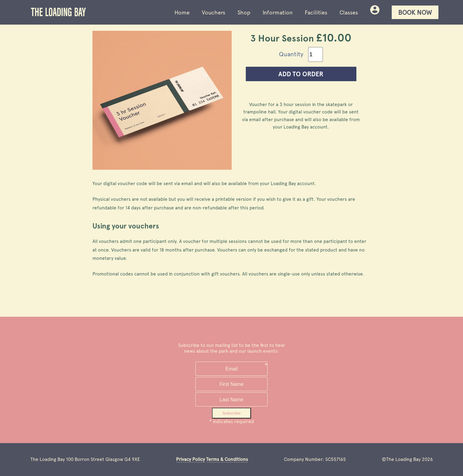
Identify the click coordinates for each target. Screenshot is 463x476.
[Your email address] (231, 369)
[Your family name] (231, 399)
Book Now (415, 12)
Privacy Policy (190, 459)
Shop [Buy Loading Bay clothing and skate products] (244, 12)
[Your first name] (231, 384)
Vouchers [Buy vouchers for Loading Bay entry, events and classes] (214, 12)
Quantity (291, 54)
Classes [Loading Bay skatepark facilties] (349, 12)
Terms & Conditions (227, 459)
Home (182, 12)
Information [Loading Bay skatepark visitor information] (278, 12)
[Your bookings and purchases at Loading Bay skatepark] (375, 12)
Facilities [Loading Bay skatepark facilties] (316, 12)
